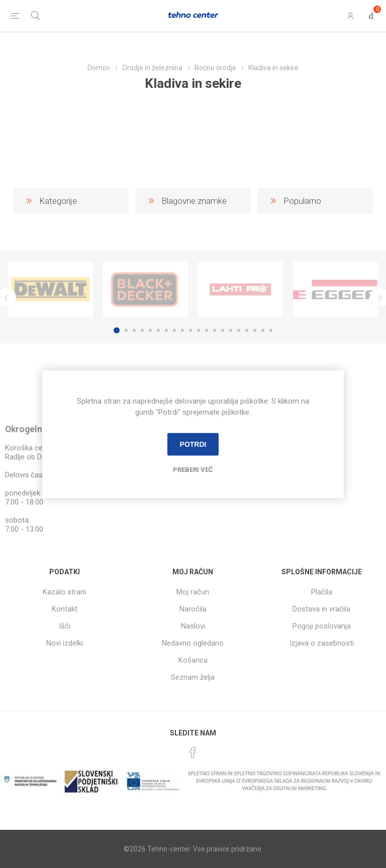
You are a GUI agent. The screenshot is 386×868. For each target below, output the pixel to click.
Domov (99, 68)
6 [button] (158, 330)
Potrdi (193, 444)
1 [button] (117, 330)
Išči (65, 626)
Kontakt (65, 609)
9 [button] (182, 330)
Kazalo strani (64, 592)
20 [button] (271, 330)
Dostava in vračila (321, 609)
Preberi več (193, 469)
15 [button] (231, 330)
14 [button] (223, 330)
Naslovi (193, 626)
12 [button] (207, 330)
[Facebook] (193, 753)
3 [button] (134, 330)
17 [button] (247, 330)
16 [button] (239, 330)
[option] (51, 290)
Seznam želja (193, 677)
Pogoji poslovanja (322, 626)
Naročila (193, 609)
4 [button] (142, 330)
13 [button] (215, 330)
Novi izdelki (65, 643)
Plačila (322, 592)
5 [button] (150, 330)
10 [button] (190, 330)
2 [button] (126, 330)
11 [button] (199, 330)
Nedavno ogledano (193, 643)
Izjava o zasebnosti (322, 643)
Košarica (193, 660)
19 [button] (263, 330)
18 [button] (255, 330)
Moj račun (193, 592)
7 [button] (166, 330)
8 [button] (174, 330)
